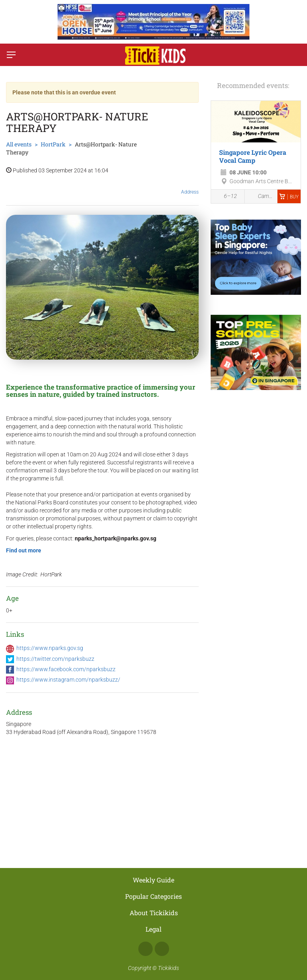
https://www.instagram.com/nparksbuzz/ (68, 680)
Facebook (146, 949)
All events (19, 144)
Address (190, 186)
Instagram (162, 949)
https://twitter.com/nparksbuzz (55, 659)
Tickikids (168, 968)
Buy (289, 197)
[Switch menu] (11, 55)
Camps (261, 196)
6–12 (226, 197)
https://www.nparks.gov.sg (50, 648)
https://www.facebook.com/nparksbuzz (66, 669)
